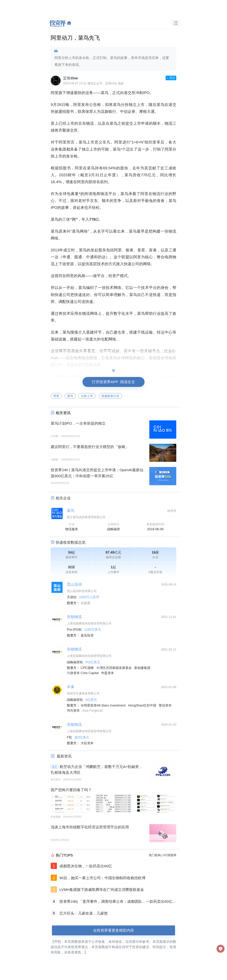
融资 (55, 767)
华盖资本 (108, 673)
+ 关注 (171, 78)
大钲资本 (87, 743)
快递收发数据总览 (71, 542)
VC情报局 (170, 855)
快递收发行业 (110, 396)
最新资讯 (64, 756)
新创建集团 (142, 668)
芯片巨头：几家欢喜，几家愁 (84, 913)
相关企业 (63, 498)
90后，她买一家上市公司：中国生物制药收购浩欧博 (102, 878)
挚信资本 (165, 705)
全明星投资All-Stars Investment (103, 705)
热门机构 (155, 855)
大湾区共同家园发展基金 (114, 668)
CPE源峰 (87, 668)
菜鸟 (70, 396)
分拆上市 (87, 396)
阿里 (56, 396)
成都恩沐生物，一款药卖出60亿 (86, 866)
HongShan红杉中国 (142, 705)
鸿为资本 (73, 711)
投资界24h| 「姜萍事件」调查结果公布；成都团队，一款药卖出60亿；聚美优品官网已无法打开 (118, 902)
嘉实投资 (87, 635)
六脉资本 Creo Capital (83, 673)
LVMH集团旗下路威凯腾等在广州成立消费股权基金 (102, 890)
